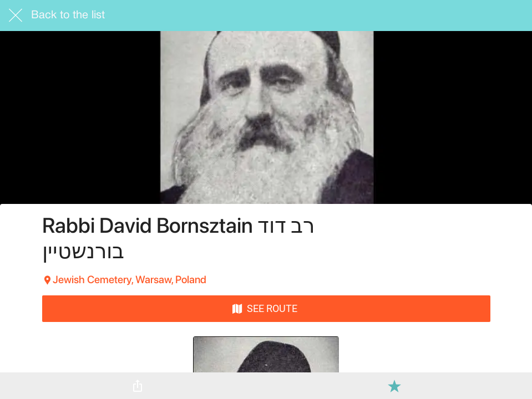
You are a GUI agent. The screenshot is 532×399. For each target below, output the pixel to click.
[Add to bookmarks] (394, 386)
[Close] (16, 16)
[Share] (138, 386)
